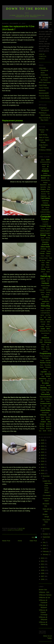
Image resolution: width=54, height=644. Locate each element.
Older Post (33, 541)
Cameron (44, 196)
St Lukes (45, 383)
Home (20, 541)
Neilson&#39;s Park (45, 331)
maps (49, 317)
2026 (43, 440)
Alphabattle (45, 169)
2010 (43, 567)
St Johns (47, 381)
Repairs (42, 367)
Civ (43, 207)
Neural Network (45, 333)
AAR (48, 160)
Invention (45, 297)
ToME (48, 392)
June (45, 545)
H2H (48, 281)
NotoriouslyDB (44, 93)
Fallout (48, 254)
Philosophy (48, 342)
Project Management (45, 356)
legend (42, 315)
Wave (43, 419)
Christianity (45, 205)
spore (49, 379)
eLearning (45, 244)
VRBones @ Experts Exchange (43, 612)
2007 (43, 576)
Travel (48, 401)
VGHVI (43, 408)
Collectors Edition (45, 212)
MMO (49, 322)
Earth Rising (43, 135)
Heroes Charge (45, 286)
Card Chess (43, 85)
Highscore (45, 288)
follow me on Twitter (47, 637)
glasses (48, 279)
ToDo (43, 392)
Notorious (42, 90)
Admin (44, 167)
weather (43, 422)
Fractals (47, 267)
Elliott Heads (45, 247)
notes (45, 336)
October (46, 534)
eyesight (43, 251)
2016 (43, 467)
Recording (47, 365)
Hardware (45, 283)
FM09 (43, 265)
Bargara (45, 183)
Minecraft (43, 322)
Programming (45, 353)
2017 (43, 464)
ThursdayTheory (45, 390)
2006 (43, 579)
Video (48, 408)
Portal (48, 349)
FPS (42, 267)
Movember (48, 326)
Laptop (42, 308)
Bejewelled (43, 185)
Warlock (48, 417)
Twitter (45, 406)
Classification (45, 210)
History (43, 292)
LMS (45, 317)
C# (48, 194)
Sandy (41, 374)
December (46, 476)
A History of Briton (45, 150)
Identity (48, 295)
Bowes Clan (43, 590)
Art (48, 178)
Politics (43, 349)
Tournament (45, 394)
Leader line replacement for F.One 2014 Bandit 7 (18, 28)
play (48, 345)
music (43, 329)
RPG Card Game (45, 82)
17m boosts (47, 495)
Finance (48, 256)
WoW (45, 431)
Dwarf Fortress (45, 240)
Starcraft (43, 385)
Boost (49, 189)
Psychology (45, 358)
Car (49, 196)
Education (45, 242)
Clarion (47, 207)
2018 (43, 461)
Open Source (48, 340)
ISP (50, 299)
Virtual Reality (45, 410)
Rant (42, 365)
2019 (43, 458)
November (46, 529)
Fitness (49, 260)
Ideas (43, 295)
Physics (43, 345)
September (46, 537)
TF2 (49, 388)
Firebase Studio (44, 258)
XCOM (49, 431)
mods (48, 324)
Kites (48, 304)
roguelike (44, 372)
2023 (43, 449)
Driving (48, 238)
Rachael (48, 360)
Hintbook (42, 290)
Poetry (48, 347)
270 (44, 525)
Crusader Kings (45, 226)
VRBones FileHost (45, 595)
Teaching (43, 388)
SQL (42, 381)
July (44, 542)
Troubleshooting (45, 403)
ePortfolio (43, 249)
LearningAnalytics (45, 313)
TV (41, 406)
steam (48, 385)
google (43, 281)
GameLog (45, 276)
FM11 (48, 265)
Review (45, 370)
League (48, 308)
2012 (43, 561)
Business (44, 194)
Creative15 (45, 224)
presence (45, 351)
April (44, 548)
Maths (42, 320)
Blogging (43, 189)
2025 (43, 443)
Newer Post (6, 541)
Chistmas (45, 203)
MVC (48, 329)
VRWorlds (43, 415)
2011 (43, 564)
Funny (43, 269)
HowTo (10, 530)
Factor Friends (44, 88)
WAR (49, 415)
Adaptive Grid (45, 164)
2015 (43, 470)
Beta (49, 185)
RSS (34, 537)
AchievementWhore (45, 162)
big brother (43, 187)
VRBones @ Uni (44, 598)
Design (43, 235)
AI (48, 166)
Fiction (42, 256)
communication (45, 214)
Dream (43, 238)
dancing (43, 229)
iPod (46, 299)
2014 (43, 473)
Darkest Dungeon (45, 233)
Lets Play (48, 315)
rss (49, 372)
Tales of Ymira (44, 137)
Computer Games (46, 218)
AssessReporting (45, 180)
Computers (45, 222)
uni (49, 406)
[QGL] (43, 160)
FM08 (48, 263)
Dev (49, 235)
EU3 (49, 249)
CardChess (45, 201)
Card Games (45, 198)
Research (48, 367)
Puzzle (42, 360)
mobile (43, 324)
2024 (43, 446)
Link (41, 317)
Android (45, 173)
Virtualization (45, 413)
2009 (43, 570)
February (46, 551)
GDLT (43, 279)
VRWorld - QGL (44, 592)
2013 (43, 558)
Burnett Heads (45, 192)
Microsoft (48, 320)
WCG (48, 419)
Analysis (45, 171)
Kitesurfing (18, 530)
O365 (41, 340)
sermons (48, 374)
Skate (43, 376)
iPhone (41, 299)
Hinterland (48, 290)
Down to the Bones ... (27, 10)
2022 (43, 452)
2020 (43, 455)
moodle (42, 326)
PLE (43, 347)
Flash (43, 263)
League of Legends (45, 311)
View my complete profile (43, 57)
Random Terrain (45, 363)
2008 (43, 573)
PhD (41, 342)
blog (49, 187)
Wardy (42, 417)
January (46, 554)
